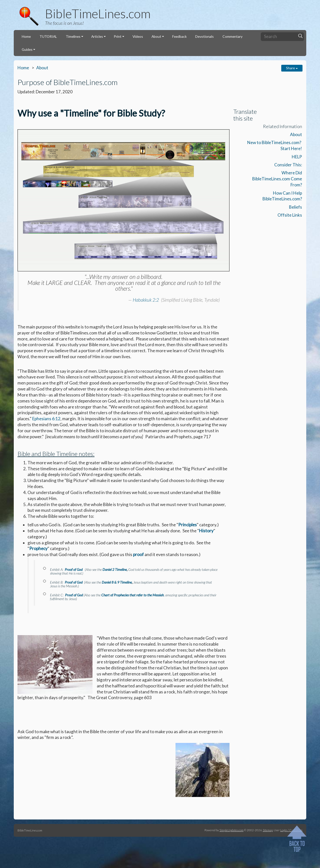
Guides (27, 49)
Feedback (179, 36)
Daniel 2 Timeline (115, 569)
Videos (138, 36)
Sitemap (268, 830)
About (156, 36)
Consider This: (288, 165)
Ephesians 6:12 (46, 419)
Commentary (232, 36)
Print (118, 36)
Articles (97, 36)
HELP (297, 157)
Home (26, 36)
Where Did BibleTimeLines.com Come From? (277, 179)
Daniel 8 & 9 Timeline (117, 582)
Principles (187, 525)
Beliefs (295, 207)
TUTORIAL (48, 36)
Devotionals (204, 36)
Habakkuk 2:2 (146, 300)
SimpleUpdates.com (231, 830)
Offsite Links (290, 215)
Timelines (73, 36)
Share (292, 68)
